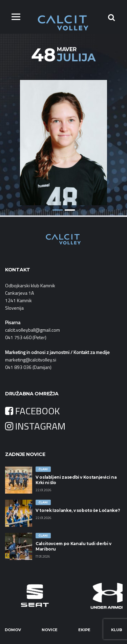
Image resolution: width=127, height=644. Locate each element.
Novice (50, 630)
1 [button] (58, 210)
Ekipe (84, 630)
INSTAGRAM (35, 426)
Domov (13, 630)
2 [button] (70, 210)
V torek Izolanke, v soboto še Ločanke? (78, 510)
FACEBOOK (33, 411)
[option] (63, 138)
